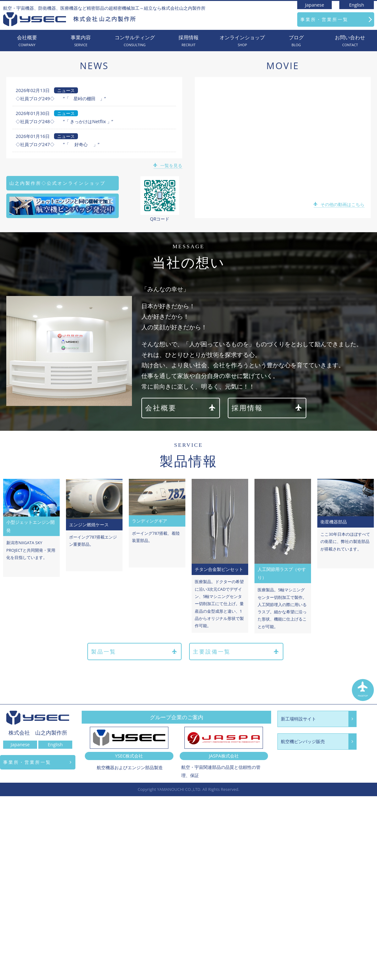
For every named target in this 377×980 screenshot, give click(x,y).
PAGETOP (363, 690)
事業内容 (81, 41)
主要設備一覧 (236, 652)
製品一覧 (134, 652)
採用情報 (188, 41)
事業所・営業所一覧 (324, 19)
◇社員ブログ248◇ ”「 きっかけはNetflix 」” (64, 121)
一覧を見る (168, 165)
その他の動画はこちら (339, 204)
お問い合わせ (350, 41)
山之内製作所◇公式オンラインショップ (57, 183)
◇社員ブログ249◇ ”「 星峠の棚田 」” (61, 99)
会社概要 (27, 41)
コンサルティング (135, 41)
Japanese (315, 5)
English (357, 5)
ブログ (296, 41)
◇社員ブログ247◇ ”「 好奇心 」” (57, 144)
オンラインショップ (242, 41)
